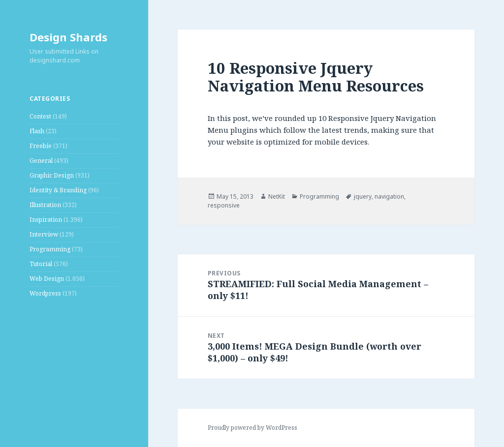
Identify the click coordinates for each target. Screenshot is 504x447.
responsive (224, 205)
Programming (50, 249)
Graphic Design (52, 175)
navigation (389, 196)
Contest (40, 116)
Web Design (47, 279)
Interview (44, 234)
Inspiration (46, 220)
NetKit (277, 196)
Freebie (41, 146)
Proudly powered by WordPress (252, 428)
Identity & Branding (58, 190)
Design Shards (68, 37)
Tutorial (41, 264)
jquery (363, 196)
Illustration (45, 205)
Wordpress (45, 293)
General (41, 161)
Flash (37, 131)
